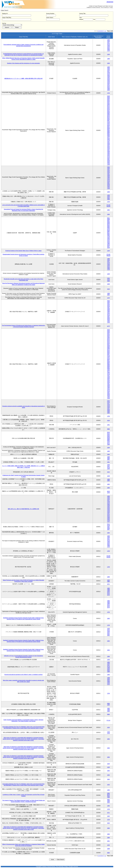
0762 (108, 278)
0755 (108, 229)
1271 (108, 443)
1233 (108, 240)
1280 (108, 75)
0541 (108, 218)
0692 (108, 226)
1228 (108, 72)
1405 (108, 705)
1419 (108, 406)
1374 (108, 280)
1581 (108, 462)
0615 (108, 118)
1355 (108, 153)
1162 (108, 816)
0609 (108, 223)
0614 (108, 116)
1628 (108, 161)
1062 (108, 235)
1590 (108, 488)
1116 (108, 140)
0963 (108, 134)
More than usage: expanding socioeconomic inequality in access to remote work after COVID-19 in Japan (23, 681)
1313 (108, 242)
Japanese (110, 2)
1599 (108, 90)
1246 (108, 251)
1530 (108, 158)
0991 (108, 234)
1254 (108, 149)
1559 (108, 448)
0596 (108, 115)
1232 (108, 802)
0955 (108, 800)
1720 (108, 820)
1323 (108, 580)
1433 (108, 845)
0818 (108, 230)
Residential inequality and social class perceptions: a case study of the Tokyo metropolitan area (23, 280)
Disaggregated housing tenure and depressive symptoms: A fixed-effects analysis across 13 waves (23, 255)
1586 (108, 838)
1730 (108, 51)
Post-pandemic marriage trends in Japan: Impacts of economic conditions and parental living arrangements (24, 45)
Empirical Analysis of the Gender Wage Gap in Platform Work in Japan (23, 251)
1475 (108, 157)
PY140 (108, 205)
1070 (108, 442)
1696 (108, 577)
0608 (108, 222)
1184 (108, 238)
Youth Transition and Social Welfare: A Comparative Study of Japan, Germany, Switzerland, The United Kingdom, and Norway (23, 720)
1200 (108, 145)
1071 (108, 138)
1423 (108, 727)
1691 (108, 460)
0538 (108, 438)
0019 (108, 432)
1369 (108, 591)
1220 (108, 629)
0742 (108, 122)
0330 (108, 99)
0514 (108, 107)
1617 (108, 246)
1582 (108, 210)
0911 (108, 233)
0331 (108, 100)
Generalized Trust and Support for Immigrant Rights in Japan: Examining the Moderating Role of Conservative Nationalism (23, 210)
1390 (108, 154)
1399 (108, 293)
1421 (108, 409)
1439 (108, 82)
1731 (108, 522)
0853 (108, 440)
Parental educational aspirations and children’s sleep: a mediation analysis (23, 675)
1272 (108, 630)
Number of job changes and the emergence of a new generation (24, 63)
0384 (108, 104)
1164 (108, 41)
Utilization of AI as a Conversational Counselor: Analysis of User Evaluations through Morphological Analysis (23, 656)
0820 (108, 126)
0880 (108, 131)
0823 (108, 796)
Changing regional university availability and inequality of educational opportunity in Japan (23, 407)
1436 (108, 660)
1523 (108, 48)
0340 (108, 436)
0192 (108, 435)
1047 (108, 527)
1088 (108, 40)
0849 (108, 128)
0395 (108, 793)
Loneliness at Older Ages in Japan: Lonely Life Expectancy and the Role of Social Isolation (23, 795)
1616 (108, 245)
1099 (108, 801)
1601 (108, 635)
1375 (108, 298)
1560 (108, 214)
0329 (108, 97)
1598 (108, 49)
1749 (108, 625)
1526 (108, 764)
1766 (108, 165)
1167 (108, 142)
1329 (108, 767)
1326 (108, 631)
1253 (108, 147)
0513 (108, 105)
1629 (108, 162)
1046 (108, 63)
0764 (108, 402)
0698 (108, 439)
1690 (108, 458)
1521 (108, 634)
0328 (108, 96)
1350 (108, 78)
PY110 (108, 720)
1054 (108, 136)
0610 (108, 225)
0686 (108, 429)
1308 (108, 151)
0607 (108, 221)
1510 (108, 289)
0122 (108, 434)
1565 (108, 295)
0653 (108, 119)
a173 (108, 326)
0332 (108, 101)
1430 (108, 81)
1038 (108, 476)
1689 (108, 457)
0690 (108, 704)
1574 (108, 595)
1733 (108, 732)
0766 (108, 123)
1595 (108, 413)
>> (106, 31)
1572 (108, 592)
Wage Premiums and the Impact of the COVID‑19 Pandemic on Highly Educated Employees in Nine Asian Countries (23, 581)
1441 (108, 85)
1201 (108, 146)
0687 (108, 120)
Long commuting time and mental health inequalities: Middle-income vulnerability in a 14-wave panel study (23, 206)
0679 (108, 491)
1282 (108, 484)
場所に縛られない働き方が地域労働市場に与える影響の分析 (23, 509)
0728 (108, 525)
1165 (108, 70)
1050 (108, 528)
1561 (108, 159)
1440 (108, 83)
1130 (108, 237)
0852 (108, 130)
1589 (108, 444)
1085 (108, 139)
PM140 (108, 206)
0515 (108, 108)
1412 (108, 633)
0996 (108, 135)
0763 (108, 401)
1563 (108, 618)
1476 (108, 493)
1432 (108, 155)
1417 (108, 403)
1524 (108, 87)
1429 (108, 47)
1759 (108, 416)
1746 (108, 93)
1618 (108, 248)
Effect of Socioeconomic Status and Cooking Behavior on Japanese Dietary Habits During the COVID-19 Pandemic (23, 845)
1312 (108, 241)
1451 (108, 425)
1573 (108, 594)
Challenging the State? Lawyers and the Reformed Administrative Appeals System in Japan (23, 476)
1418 (108, 405)
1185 (108, 797)
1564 (108, 739)
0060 (108, 853)
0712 (108, 524)
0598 (108, 219)
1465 (108, 451)
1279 (108, 44)
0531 (108, 111)
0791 (108, 124)
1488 (108, 59)
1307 (108, 150)
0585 (108, 114)
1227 (108, 43)
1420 (108, 407)
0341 (108, 103)
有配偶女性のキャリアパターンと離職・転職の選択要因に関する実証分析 (23, 78)
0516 (108, 110)
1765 (108, 163)
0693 (108, 227)
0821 (108, 127)
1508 (108, 281)
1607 (108, 529)
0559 (108, 112)
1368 (108, 590)
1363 (108, 588)
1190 (108, 143)
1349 (108, 45)
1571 (108, 584)
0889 (108, 132)
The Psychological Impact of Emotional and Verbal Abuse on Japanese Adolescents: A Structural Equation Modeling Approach (23, 326)
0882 (108, 231)
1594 (108, 412)
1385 (108, 244)
